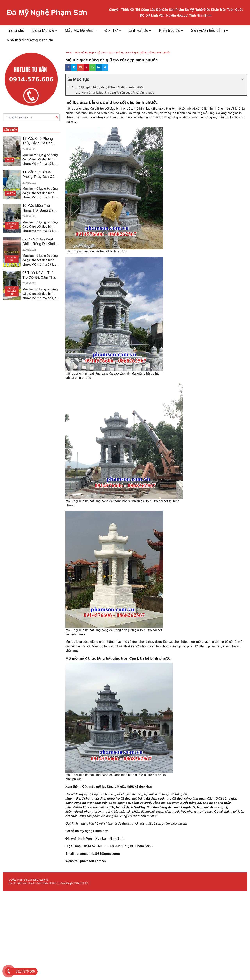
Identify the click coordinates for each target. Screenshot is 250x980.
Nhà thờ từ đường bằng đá (30, 40)
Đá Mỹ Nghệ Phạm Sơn (47, 13)
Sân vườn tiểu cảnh (208, 30)
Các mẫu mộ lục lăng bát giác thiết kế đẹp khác (117, 787)
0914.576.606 (81, 883)
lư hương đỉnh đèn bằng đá (151, 807)
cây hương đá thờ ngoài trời (86, 803)
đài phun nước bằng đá (184, 803)
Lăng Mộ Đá (43, 30)
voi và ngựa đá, (185, 807)
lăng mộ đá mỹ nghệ (212, 807)
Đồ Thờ (111, 30)
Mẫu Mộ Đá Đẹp (79, 30)
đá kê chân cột (119, 803)
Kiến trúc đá (169, 30)
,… (103, 812)
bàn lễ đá (123, 807)
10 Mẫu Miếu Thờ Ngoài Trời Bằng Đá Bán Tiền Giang (38, 208)
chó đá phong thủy (217, 803)
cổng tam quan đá (198, 799)
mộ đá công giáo (225, 799)
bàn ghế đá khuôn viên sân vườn (90, 807)
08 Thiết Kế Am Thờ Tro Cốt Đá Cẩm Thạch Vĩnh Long (41, 275)
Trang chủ (16, 30)
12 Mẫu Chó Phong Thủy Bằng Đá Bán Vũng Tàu (38, 141)
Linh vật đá (138, 30)
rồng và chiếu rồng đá (148, 803)
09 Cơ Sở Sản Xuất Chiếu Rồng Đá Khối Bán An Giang (39, 242)
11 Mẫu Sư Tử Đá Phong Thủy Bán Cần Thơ (39, 175)
